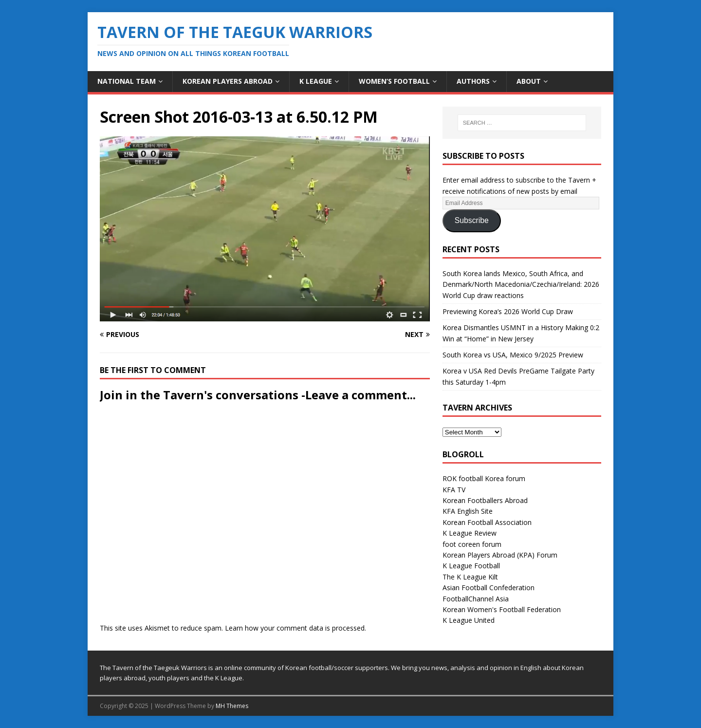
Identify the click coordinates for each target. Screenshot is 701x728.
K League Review (470, 533)
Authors (473, 81)
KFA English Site (468, 511)
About (529, 81)
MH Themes (232, 706)
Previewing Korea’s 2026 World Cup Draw (508, 311)
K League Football (471, 566)
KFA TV (454, 490)
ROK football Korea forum (484, 478)
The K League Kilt (470, 577)
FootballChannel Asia (476, 599)
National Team (127, 81)
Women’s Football (394, 81)
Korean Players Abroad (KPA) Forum (500, 555)
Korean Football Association (487, 522)
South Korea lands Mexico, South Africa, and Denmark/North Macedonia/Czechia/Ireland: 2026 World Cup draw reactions (521, 284)
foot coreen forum (472, 544)
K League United (469, 620)
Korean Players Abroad (228, 81)
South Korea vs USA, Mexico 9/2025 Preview (513, 355)
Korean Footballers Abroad (485, 500)
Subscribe (472, 220)
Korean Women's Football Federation (502, 609)
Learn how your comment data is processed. (295, 628)
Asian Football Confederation (489, 588)
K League (316, 81)
